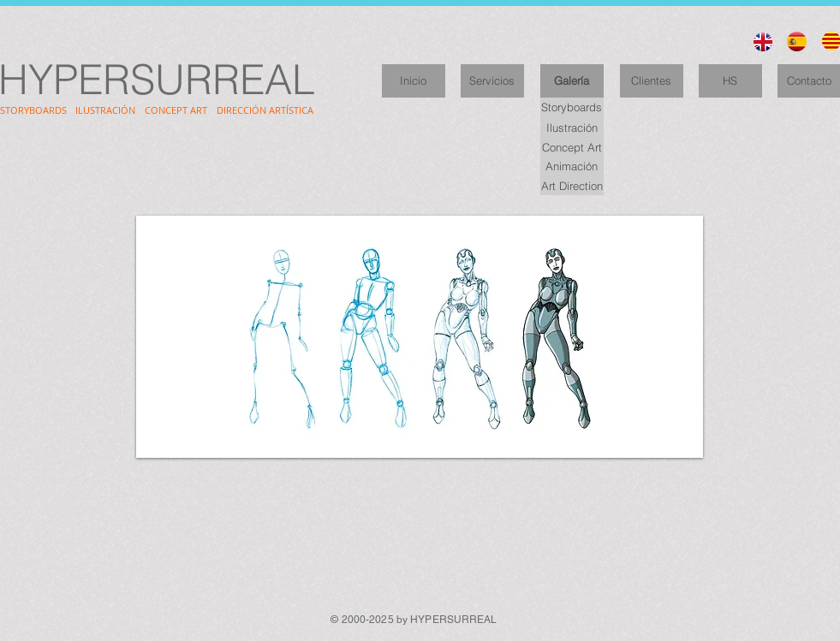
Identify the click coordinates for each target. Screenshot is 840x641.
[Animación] (572, 166)
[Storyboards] (572, 107)
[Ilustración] (572, 127)
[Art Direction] (572, 185)
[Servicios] (492, 81)
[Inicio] (414, 81)
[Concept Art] (572, 147)
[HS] (730, 81)
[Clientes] (652, 81)
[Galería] (572, 81)
